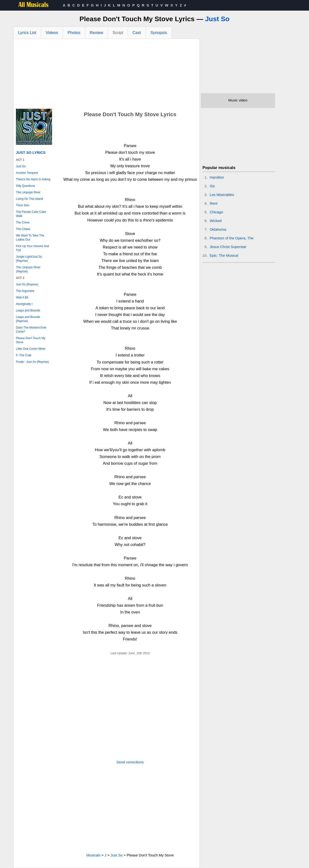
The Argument (25, 291)
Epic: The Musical (224, 255)
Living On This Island (29, 199)
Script (118, 33)
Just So (217, 19)
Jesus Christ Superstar (228, 247)
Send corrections (130, 762)
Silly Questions (25, 186)
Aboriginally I (24, 304)
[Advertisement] (106, 75)
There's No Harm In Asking (33, 179)
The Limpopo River (28, 192)
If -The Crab (24, 355)
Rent (214, 203)
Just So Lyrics (31, 152)
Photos (74, 33)
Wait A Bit (22, 297)
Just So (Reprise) (27, 284)
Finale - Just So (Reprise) (32, 362)
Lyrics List (27, 33)
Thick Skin (23, 205)
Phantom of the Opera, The (232, 238)
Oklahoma (218, 229)
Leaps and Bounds (28, 310)
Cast (137, 33)
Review (97, 33)
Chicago (216, 212)
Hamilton (217, 177)
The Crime (23, 222)
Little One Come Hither (31, 349)
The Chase (23, 229)
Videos (52, 33)
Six (212, 186)
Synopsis (159, 33)
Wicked (216, 221)
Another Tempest (27, 173)
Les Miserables (222, 195)
